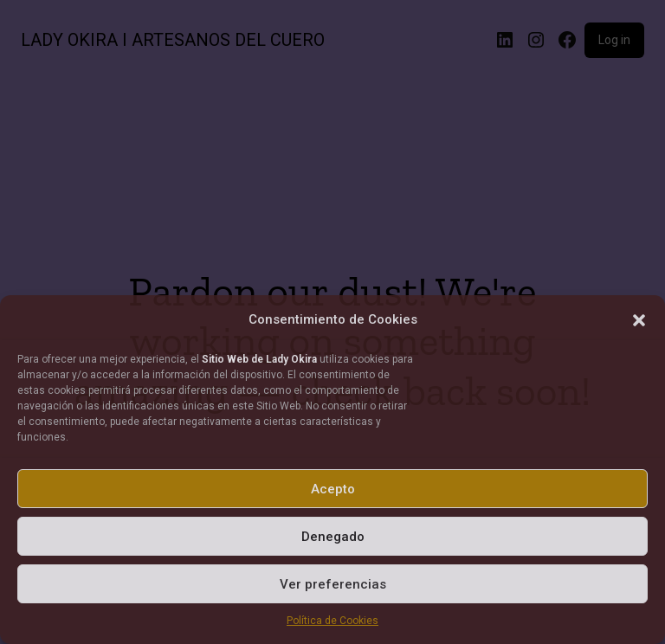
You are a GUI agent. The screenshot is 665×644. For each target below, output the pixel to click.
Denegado (333, 537)
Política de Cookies (332, 621)
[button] (639, 320)
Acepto (333, 489)
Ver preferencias (333, 584)
